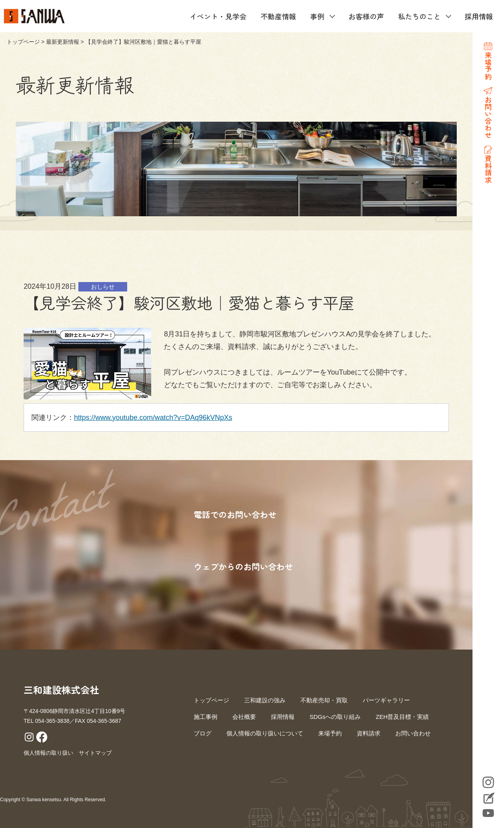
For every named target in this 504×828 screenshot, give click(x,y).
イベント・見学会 (218, 16)
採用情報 (479, 16)
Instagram (488, 782)
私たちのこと (419, 16)
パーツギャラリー (386, 700)
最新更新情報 (63, 42)
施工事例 (206, 717)
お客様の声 (366, 16)
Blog (488, 799)
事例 (317, 16)
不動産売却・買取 (324, 700)
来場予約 (330, 733)
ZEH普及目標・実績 (402, 717)
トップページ (23, 42)
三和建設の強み (265, 700)
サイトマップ (95, 753)
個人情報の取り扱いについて (265, 733)
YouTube (488, 813)
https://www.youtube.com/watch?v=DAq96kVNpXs (153, 418)
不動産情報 (278, 16)
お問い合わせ (413, 733)
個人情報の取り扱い (48, 753)
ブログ (203, 733)
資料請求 (369, 733)
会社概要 (244, 717)
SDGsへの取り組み (335, 717)
